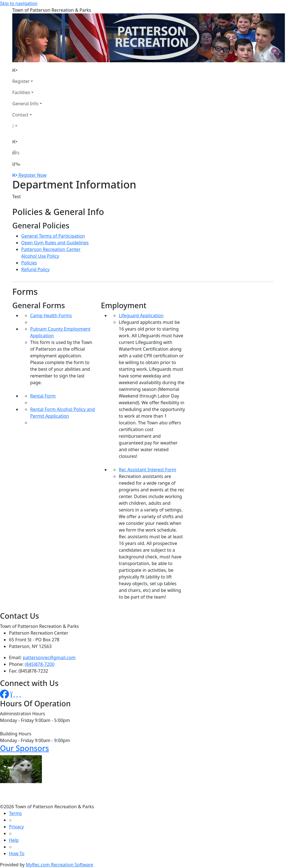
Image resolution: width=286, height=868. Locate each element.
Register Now (32, 175)
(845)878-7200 (40, 664)
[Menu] (16, 164)
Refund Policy (35, 269)
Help (14, 840)
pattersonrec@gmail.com (49, 657)
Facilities (21, 92)
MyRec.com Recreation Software (59, 865)
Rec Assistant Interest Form (147, 470)
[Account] (27, 126)
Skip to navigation (19, 3)
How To (17, 853)
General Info (25, 104)
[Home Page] (27, 70)
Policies (29, 263)
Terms (15, 813)
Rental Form (43, 396)
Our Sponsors (24, 748)
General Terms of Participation (53, 236)
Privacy (16, 827)
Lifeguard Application (141, 315)
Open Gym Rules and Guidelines (55, 243)
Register (21, 81)
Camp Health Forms (51, 315)
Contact (20, 115)
